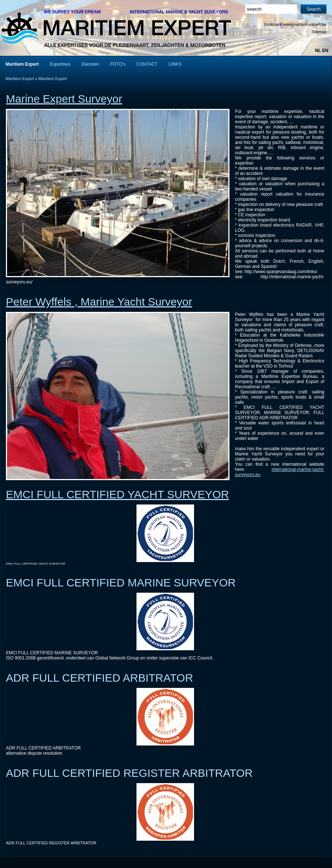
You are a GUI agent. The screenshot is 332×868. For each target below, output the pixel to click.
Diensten (90, 64)
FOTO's (117, 64)
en (325, 51)
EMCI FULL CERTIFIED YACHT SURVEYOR (117, 494)
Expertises (60, 64)
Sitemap (319, 32)
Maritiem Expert (20, 79)
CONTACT (147, 64)
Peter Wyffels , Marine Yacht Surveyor (99, 302)
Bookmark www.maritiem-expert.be (295, 24)
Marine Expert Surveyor (64, 99)
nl (318, 51)
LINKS (175, 64)
